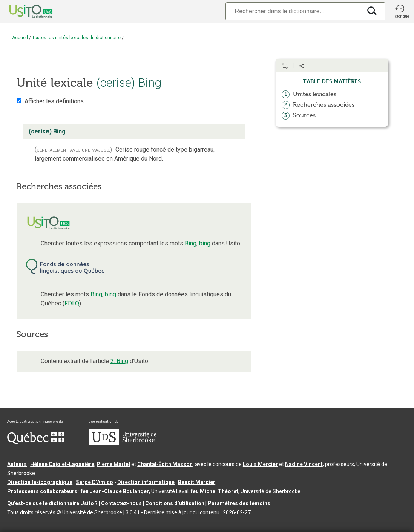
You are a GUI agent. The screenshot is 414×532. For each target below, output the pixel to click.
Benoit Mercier (197, 482)
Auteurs (17, 464)
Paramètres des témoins (239, 503)
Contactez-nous (121, 503)
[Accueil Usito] (23, 11)
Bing (191, 243)
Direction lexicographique (40, 482)
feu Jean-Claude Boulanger (115, 491)
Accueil (20, 38)
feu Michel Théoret (215, 491)
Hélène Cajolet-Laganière (62, 464)
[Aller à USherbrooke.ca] (123, 443)
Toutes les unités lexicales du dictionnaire (76, 38)
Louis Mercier (260, 464)
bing (205, 243)
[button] (400, 11)
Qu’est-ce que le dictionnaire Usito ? (52, 503)
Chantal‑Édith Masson (165, 464)
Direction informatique (146, 482)
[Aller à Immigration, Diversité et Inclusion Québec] (36, 442)
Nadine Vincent (304, 464)
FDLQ (72, 303)
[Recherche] (294, 11)
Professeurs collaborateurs (42, 491)
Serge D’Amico (94, 482)
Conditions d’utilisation (175, 503)
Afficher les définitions (54, 101)
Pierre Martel (113, 464)
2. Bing (119, 361)
